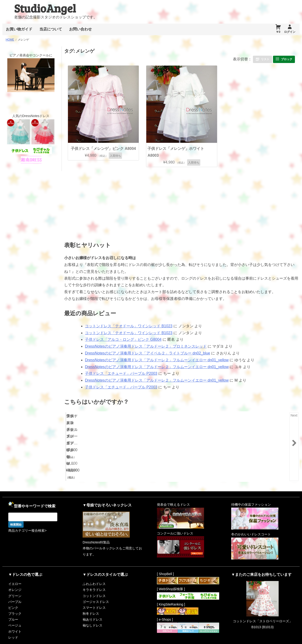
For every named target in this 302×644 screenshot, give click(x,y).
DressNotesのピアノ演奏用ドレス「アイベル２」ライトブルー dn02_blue (148, 353)
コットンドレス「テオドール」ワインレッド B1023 (129, 326)
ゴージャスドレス (96, 591)
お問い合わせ (80, 29)
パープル (15, 591)
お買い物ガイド (19, 29)
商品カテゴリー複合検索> (27, 520)
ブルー (13, 609)
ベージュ (15, 615)
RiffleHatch (278, 639)
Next (294, 415)
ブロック (287, 59)
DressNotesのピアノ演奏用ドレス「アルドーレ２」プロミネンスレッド (146, 346)
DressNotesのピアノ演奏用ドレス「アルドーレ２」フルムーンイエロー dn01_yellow (157, 360)
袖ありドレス (92, 609)
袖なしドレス (92, 615)
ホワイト (15, 621)
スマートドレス (94, 597)
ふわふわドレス (94, 573)
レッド (13, 627)
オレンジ (15, 579)
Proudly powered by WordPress (217, 639)
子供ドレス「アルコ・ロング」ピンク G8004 (123, 339)
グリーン (15, 585)
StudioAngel (45, 8)
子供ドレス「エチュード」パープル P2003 (121, 373)
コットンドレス (94, 585)
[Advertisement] (146, 202)
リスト (265, 59)
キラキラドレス (94, 579)
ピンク (13, 597)
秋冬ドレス (91, 603)
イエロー (15, 573)
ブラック (15, 603)
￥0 (278, 32)
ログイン (290, 32)
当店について (51, 29)
